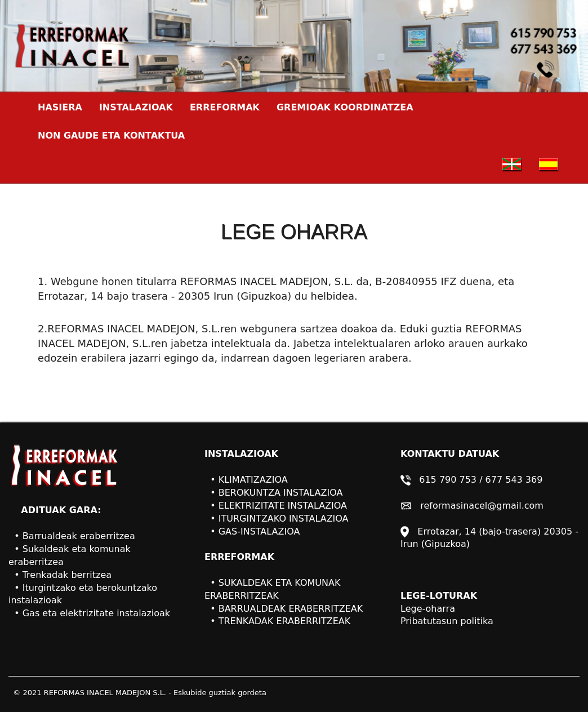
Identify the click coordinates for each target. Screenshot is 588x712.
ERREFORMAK (225, 107)
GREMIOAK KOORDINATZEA (345, 107)
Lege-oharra (428, 609)
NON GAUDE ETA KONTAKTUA (111, 135)
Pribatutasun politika (447, 621)
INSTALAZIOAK (136, 107)
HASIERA (64, 107)
